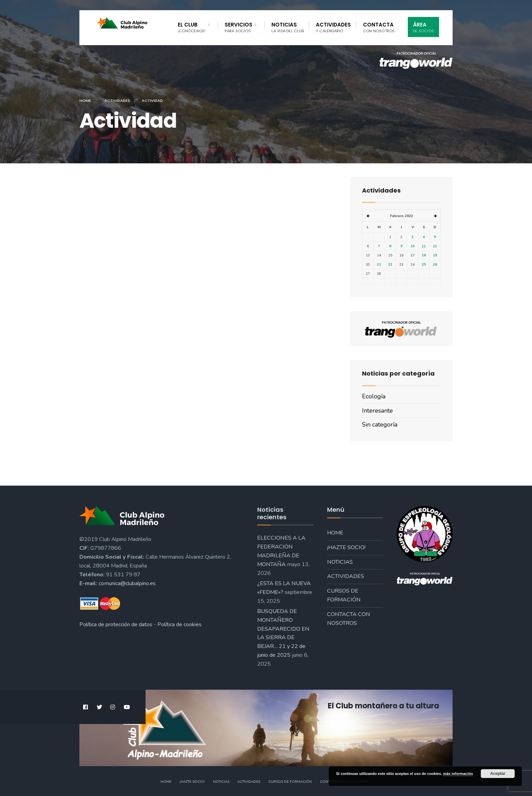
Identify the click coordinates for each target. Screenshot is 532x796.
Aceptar (498, 774)
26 (435, 265)
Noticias (288, 27)
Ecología (374, 396)
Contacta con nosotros (349, 619)
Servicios (239, 27)
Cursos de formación (344, 595)
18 (424, 255)
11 (424, 246)
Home (85, 101)
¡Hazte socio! (346, 547)
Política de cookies (179, 625)
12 (435, 246)
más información (458, 774)
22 (390, 265)
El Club (192, 27)
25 (424, 265)
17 (413, 255)
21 (379, 265)
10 (413, 246)
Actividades (333, 27)
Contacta (379, 27)
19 (435, 255)
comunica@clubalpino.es (127, 583)
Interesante (377, 411)
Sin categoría (380, 424)
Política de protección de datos (116, 625)
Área (423, 27)
